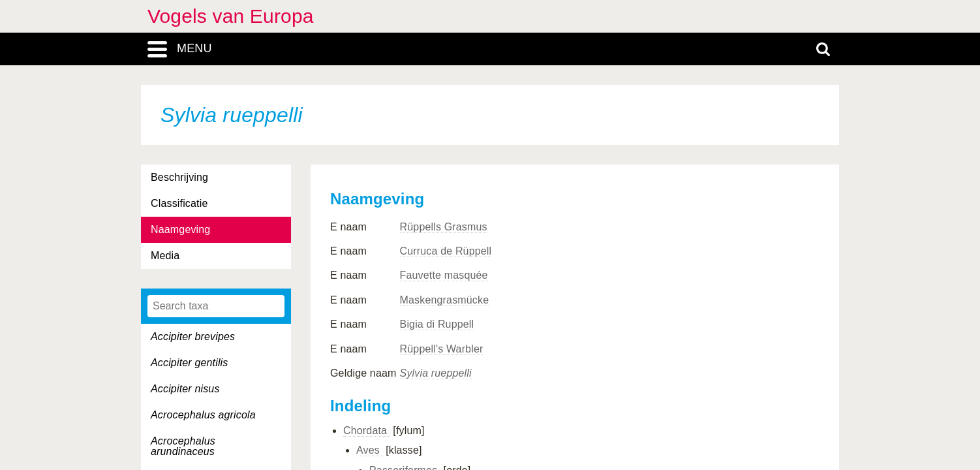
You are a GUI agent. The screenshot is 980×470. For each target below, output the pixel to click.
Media (165, 256)
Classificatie (179, 203)
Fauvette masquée (444, 275)
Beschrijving (179, 177)
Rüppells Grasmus (444, 227)
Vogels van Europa (231, 16)
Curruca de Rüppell (446, 251)
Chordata (367, 431)
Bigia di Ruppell (437, 324)
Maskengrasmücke (445, 300)
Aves (370, 450)
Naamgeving (180, 229)
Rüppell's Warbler (442, 349)
